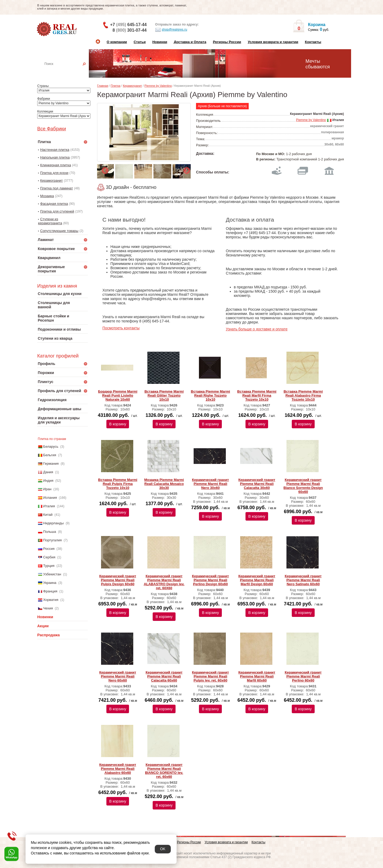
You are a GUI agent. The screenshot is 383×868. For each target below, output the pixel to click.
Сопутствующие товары (59, 231)
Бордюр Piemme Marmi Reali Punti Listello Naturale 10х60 (118, 395)
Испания (50, 498)
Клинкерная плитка (56, 165)
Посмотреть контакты (121, 328)
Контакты (313, 42)
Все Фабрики (52, 129)
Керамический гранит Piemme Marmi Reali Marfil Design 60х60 (257, 580)
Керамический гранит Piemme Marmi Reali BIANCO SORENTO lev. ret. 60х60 (164, 771)
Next (185, 169)
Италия (49, 506)
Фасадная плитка (54, 204)
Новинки (160, 42)
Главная (103, 86)
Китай (48, 515)
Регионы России (227, 42)
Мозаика (47, 196)
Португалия (52, 540)
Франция (50, 591)
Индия (48, 481)
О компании (117, 42)
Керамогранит (51, 180)
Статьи (140, 42)
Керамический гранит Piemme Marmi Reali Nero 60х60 (118, 676)
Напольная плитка (55, 157)
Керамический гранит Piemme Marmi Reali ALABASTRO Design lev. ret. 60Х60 (164, 582)
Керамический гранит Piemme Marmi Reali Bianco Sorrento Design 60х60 (303, 486)
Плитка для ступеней (57, 211)
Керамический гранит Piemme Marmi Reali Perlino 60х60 (303, 676)
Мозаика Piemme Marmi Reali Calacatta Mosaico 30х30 (164, 484)
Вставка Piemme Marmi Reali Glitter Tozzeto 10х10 (164, 395)
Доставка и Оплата (190, 42)
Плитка (116, 86)
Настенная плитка (68, 71)
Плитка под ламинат (57, 188)
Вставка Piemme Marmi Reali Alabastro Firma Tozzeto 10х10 (303, 395)
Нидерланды (53, 523)
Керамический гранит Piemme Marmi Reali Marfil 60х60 (257, 676)
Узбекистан (52, 574)
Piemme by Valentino (158, 86)
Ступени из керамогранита (50, 221)
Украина (50, 583)
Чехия (48, 608)
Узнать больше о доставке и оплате (257, 329)
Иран (47, 489)
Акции (43, 626)
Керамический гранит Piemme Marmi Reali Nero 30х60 (211, 484)
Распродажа (49, 635)
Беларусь (51, 447)
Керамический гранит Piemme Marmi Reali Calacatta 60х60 (164, 676)
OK (163, 849)
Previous (104, 169)
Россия (49, 549)
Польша (49, 532)
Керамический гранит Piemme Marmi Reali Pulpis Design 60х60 (118, 580)
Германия (51, 464)
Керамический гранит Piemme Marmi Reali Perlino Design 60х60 (211, 580)
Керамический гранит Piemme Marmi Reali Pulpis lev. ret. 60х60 (211, 676)
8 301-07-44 (130, 30)
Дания (48, 472)
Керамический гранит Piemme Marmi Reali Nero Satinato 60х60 (303, 580)
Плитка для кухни (54, 173)
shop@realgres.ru (171, 30)
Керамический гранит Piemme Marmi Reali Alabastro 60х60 (118, 769)
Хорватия (51, 600)
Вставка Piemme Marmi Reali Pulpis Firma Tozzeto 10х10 (118, 484)
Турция (49, 566)
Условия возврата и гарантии (273, 42)
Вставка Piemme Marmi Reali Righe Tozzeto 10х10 (211, 395)
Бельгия (50, 455)
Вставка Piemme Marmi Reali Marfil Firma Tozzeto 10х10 (257, 395)
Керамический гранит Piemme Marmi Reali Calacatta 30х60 (257, 484)
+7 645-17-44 (128, 25)
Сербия (49, 557)
